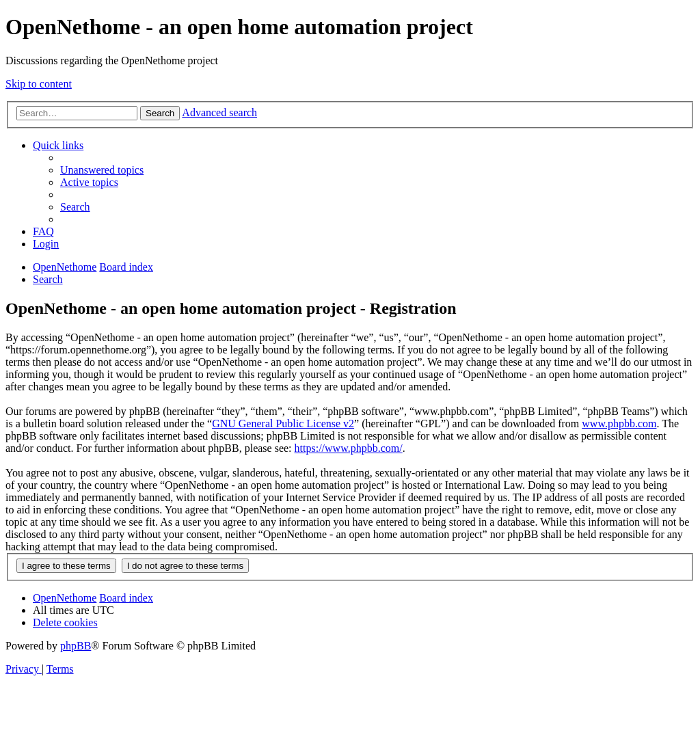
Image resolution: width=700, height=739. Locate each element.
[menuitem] (102, 170)
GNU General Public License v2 (283, 424)
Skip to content (39, 84)
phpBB (76, 646)
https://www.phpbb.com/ (349, 448)
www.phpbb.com (619, 424)
